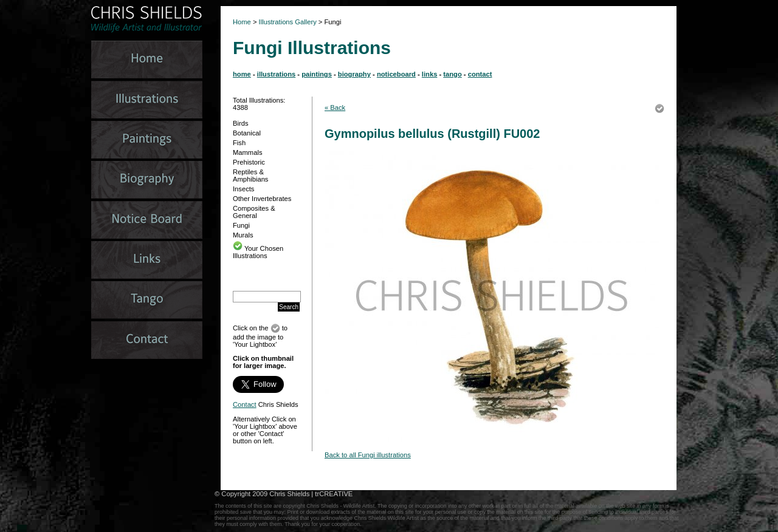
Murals (243, 235)
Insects (243, 189)
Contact (245, 404)
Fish (239, 143)
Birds (241, 123)
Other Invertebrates (262, 199)
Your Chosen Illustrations (258, 252)
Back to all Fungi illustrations (368, 455)
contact (480, 74)
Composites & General (254, 212)
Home (242, 22)
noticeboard (396, 74)
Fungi (241, 225)
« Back (335, 107)
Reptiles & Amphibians (250, 176)
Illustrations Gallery (287, 22)
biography (354, 74)
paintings (317, 74)
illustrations (276, 74)
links (430, 74)
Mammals (247, 152)
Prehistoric (249, 162)
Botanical (247, 133)
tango (452, 74)
